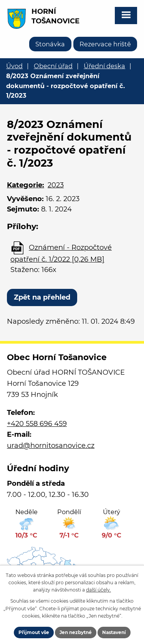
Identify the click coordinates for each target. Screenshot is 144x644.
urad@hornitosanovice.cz (51, 446)
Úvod (14, 66)
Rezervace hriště (105, 44)
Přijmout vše (34, 632)
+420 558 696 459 (37, 424)
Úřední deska (104, 66)
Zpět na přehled (42, 297)
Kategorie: (26, 185)
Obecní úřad (53, 66)
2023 (56, 185)
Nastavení (114, 632)
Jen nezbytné (76, 632)
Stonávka (50, 44)
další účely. (98, 590)
